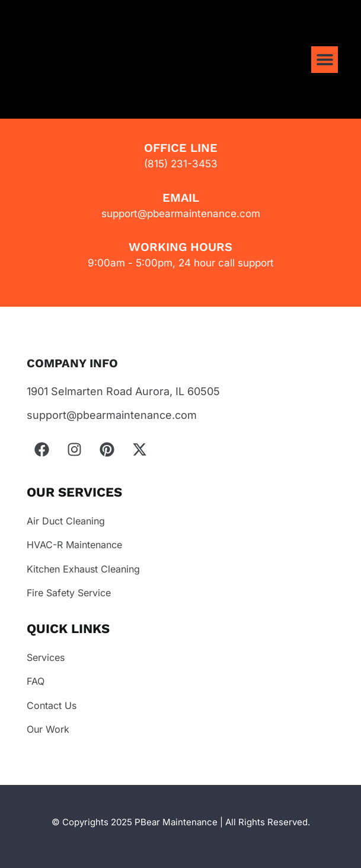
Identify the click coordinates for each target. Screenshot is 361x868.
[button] (325, 60)
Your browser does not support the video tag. (129, 72)
